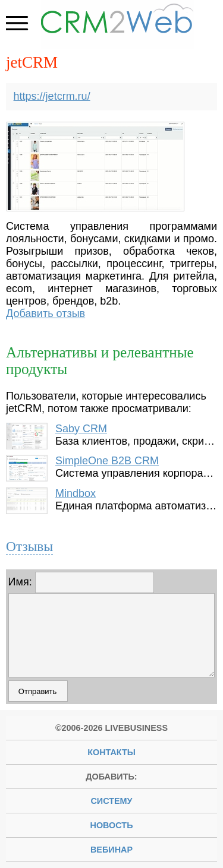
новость (112, 825)
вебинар (111, 850)
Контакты (111, 752)
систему (111, 801)
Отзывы (29, 546)
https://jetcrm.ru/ (52, 96)
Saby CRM (81, 429)
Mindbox (76, 493)
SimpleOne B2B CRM (107, 461)
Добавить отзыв (45, 313)
